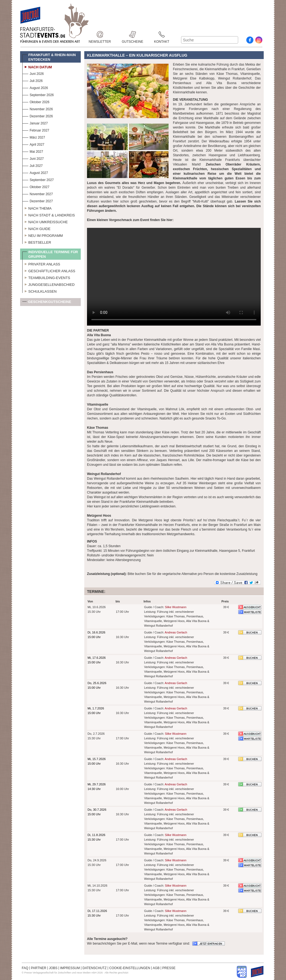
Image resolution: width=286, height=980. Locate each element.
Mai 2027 (33, 151)
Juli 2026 (32, 80)
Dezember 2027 (38, 200)
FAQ (25, 968)
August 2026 (35, 87)
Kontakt (162, 34)
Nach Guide (36, 228)
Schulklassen (39, 291)
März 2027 (34, 137)
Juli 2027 (32, 165)
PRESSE (169, 968)
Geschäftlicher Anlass (49, 270)
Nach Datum (37, 66)
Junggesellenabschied (49, 284)
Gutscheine (133, 34)
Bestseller (37, 242)
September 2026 (38, 94)
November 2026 (38, 108)
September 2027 (38, 179)
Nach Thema (37, 208)
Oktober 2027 (36, 186)
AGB (156, 968)
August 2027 (35, 172)
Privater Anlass (41, 264)
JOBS (53, 968)
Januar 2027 (35, 123)
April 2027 (33, 144)
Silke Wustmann (175, 607)
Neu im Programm (43, 235)
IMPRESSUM (70, 968)
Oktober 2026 (36, 101)
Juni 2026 (33, 73)
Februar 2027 (36, 130)
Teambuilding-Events (46, 277)
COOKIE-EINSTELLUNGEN (130, 968)
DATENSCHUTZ (95, 968)
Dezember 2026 (38, 116)
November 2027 (38, 193)
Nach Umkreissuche (45, 221)
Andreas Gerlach (176, 632)
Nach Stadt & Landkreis (49, 215)
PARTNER (39, 968)
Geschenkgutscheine (47, 303)
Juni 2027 (33, 158)
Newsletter (100, 34)
